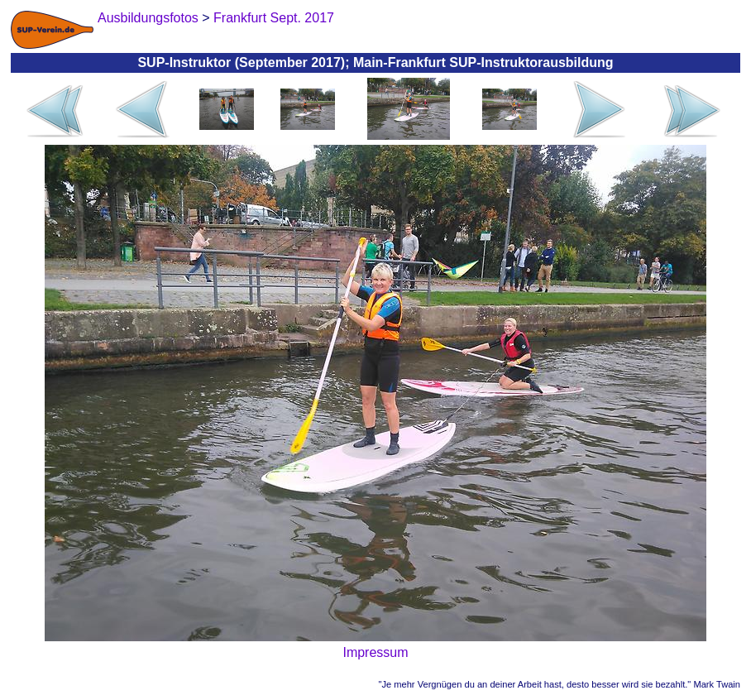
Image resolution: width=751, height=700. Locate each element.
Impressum (375, 652)
